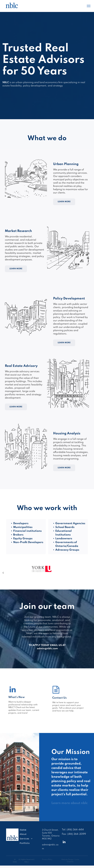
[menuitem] (30, 830)
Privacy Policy (47, 860)
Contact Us (59, 698)
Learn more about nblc (70, 803)
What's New (17, 697)
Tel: (64, 830)
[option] (42, 573)
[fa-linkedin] (13, 692)
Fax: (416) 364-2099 (74, 834)
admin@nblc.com (47, 649)
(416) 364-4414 (75, 830)
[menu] (89, 6)
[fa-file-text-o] (56, 693)
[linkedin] (64, 842)
